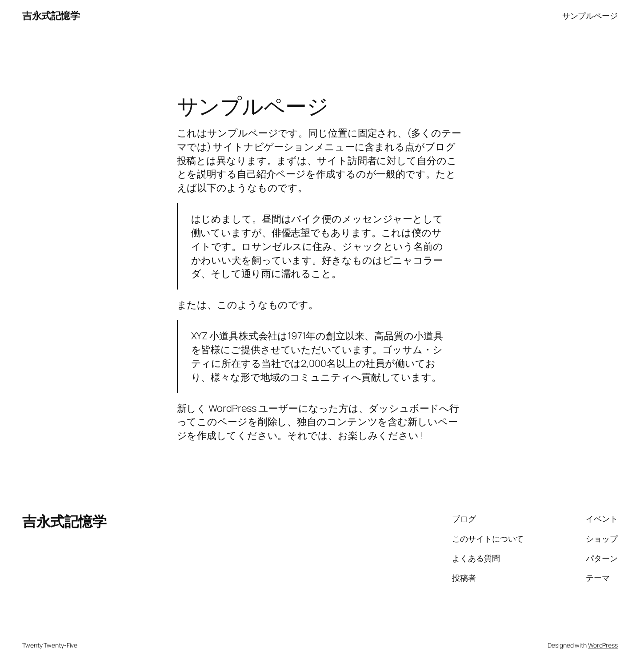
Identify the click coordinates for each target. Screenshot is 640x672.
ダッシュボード (404, 408)
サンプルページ (590, 16)
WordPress (603, 645)
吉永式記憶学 (51, 16)
